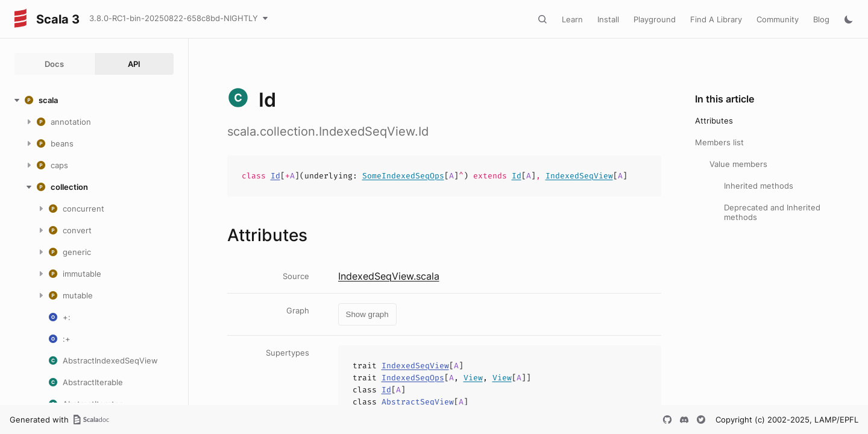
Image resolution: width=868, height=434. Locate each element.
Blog (821, 19)
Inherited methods (759, 186)
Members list (719, 142)
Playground (655, 19)
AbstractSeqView (418, 402)
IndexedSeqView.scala (389, 276)
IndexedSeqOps (413, 378)
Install (608, 19)
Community (778, 19)
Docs (54, 64)
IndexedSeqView (579, 176)
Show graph (367, 314)
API (134, 64)
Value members (738, 164)
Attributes (714, 121)
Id (275, 176)
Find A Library (716, 19)
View (473, 378)
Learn (572, 19)
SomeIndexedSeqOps (403, 176)
